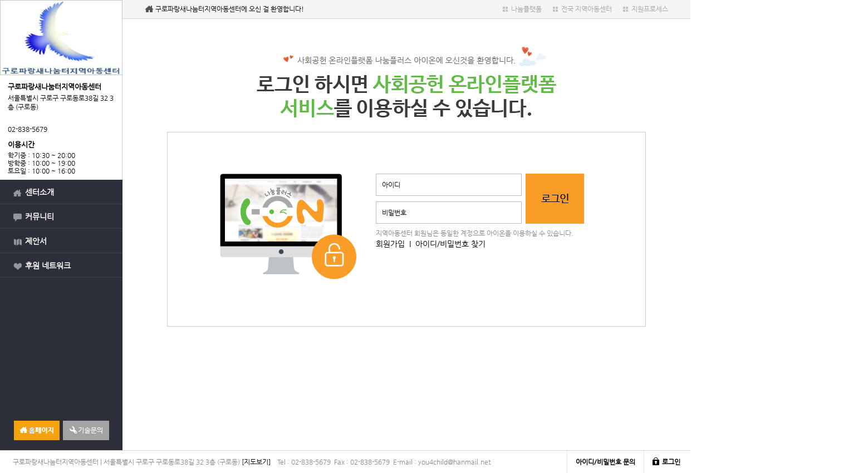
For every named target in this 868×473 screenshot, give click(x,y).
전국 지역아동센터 (587, 9)
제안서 (36, 241)
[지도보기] (256, 462)
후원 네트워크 (48, 265)
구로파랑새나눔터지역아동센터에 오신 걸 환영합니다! (230, 9)
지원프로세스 (650, 9)
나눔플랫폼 (526, 9)
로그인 (671, 462)
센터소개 (40, 192)
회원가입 (390, 244)
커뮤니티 (40, 216)
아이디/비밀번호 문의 (605, 462)
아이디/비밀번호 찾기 (450, 244)
